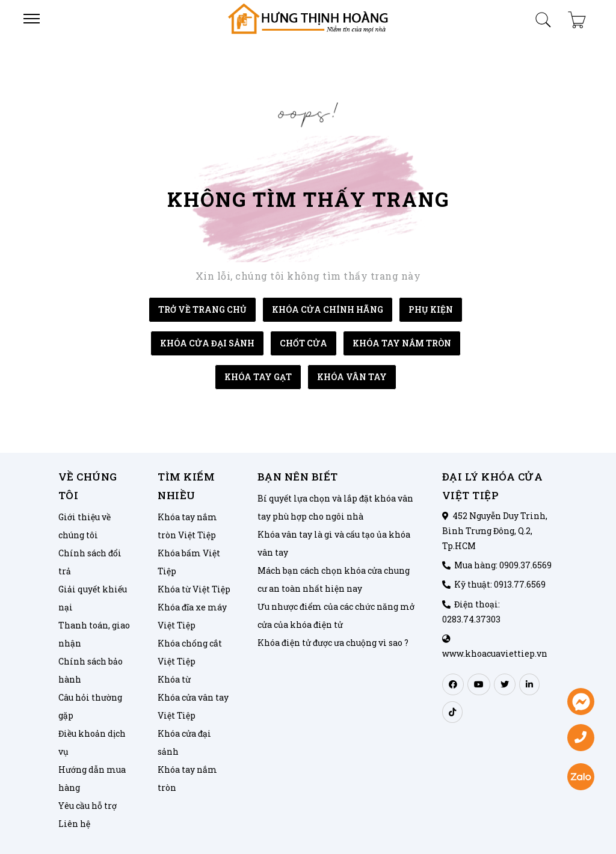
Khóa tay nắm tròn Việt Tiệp (187, 526)
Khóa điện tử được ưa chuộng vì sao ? (333, 643)
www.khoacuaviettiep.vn (495, 653)
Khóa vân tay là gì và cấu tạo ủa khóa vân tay (334, 543)
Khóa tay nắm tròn (187, 779)
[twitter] (505, 684)
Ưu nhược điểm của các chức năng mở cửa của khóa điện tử (336, 616)
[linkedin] (529, 684)
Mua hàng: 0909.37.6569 (503, 565)
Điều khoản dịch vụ (92, 742)
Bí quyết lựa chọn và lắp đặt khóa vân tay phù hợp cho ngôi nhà (335, 507)
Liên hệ (74, 824)
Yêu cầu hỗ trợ (88, 806)
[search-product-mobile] (543, 17)
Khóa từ (174, 679)
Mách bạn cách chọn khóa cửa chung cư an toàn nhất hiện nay (334, 579)
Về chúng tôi (88, 486)
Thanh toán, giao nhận (94, 634)
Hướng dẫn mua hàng (92, 779)
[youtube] (479, 684)
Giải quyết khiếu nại (93, 598)
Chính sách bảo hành (91, 670)
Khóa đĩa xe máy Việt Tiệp (192, 616)
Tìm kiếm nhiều (186, 486)
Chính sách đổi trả (90, 562)
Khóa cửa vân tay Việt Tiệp (193, 706)
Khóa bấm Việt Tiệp (189, 562)
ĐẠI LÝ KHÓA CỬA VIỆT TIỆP (493, 486)
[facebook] (453, 684)
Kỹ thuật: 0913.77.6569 (500, 584)
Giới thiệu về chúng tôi (85, 526)
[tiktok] (452, 712)
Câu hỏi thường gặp (90, 706)
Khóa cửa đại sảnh (184, 742)
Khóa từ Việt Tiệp (194, 589)
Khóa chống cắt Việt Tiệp (190, 652)
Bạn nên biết (298, 477)
